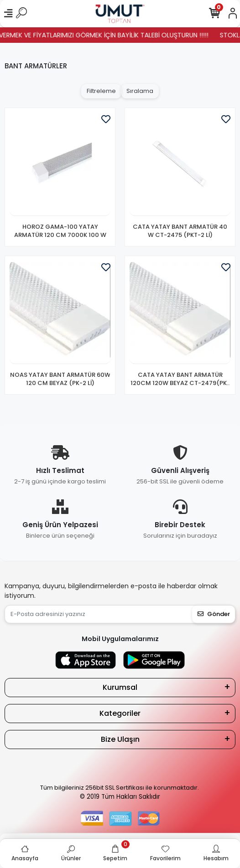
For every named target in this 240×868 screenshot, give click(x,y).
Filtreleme (101, 91)
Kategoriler (120, 713)
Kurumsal (120, 687)
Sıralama (140, 91)
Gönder (214, 614)
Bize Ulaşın (120, 739)
